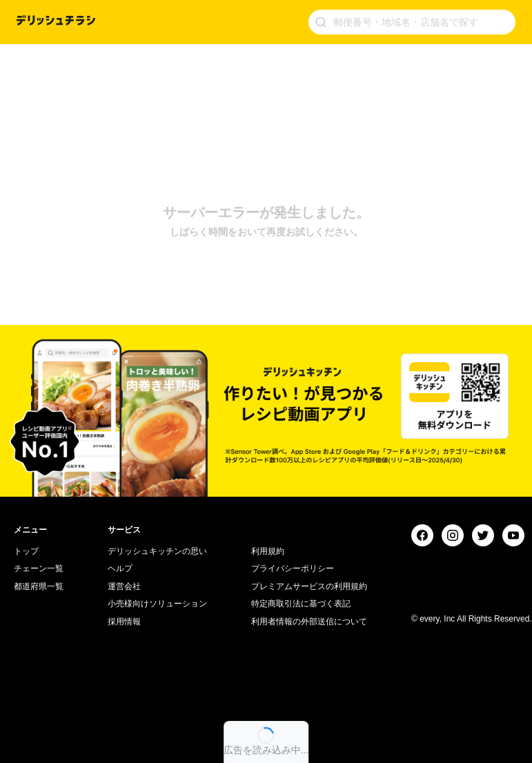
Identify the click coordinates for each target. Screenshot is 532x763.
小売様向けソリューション (157, 604)
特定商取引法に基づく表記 (301, 604)
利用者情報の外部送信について (309, 622)
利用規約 (268, 551)
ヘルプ (120, 568)
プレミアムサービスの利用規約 (309, 586)
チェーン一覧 (39, 568)
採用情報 (124, 622)
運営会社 (124, 586)
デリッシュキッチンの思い (157, 551)
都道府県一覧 (39, 586)
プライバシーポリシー (293, 568)
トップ (26, 551)
